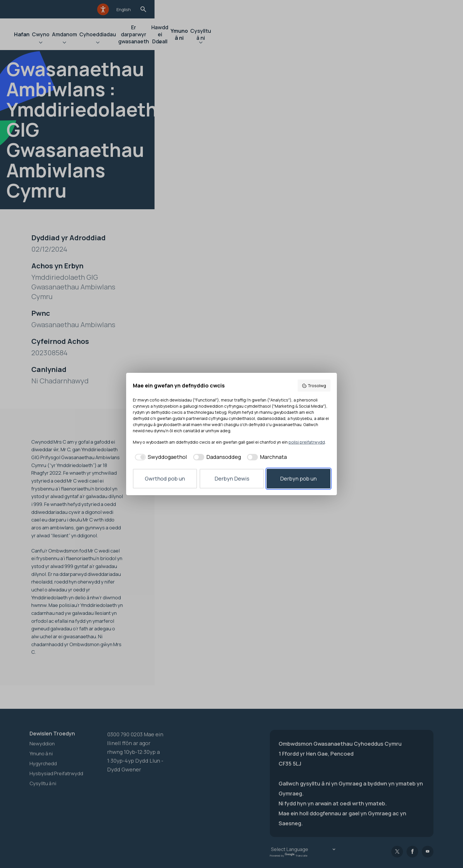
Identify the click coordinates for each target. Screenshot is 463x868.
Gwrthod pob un (165, 478)
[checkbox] (160, 457)
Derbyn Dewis (232, 478)
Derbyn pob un (298, 478)
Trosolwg (314, 386)
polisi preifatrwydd (307, 442)
